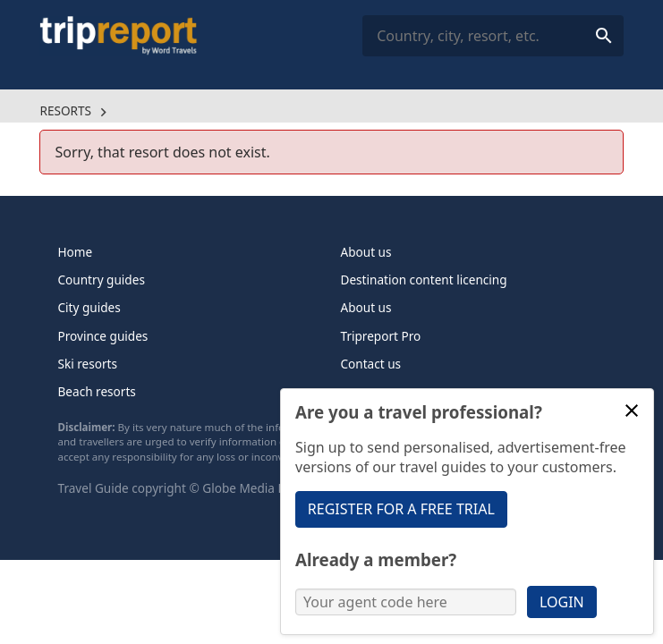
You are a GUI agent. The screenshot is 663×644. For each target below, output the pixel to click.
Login (562, 602)
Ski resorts (88, 364)
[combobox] (493, 36)
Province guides (103, 336)
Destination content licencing (424, 280)
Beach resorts (97, 391)
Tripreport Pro (381, 336)
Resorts (65, 110)
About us (366, 252)
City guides (89, 307)
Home (76, 252)
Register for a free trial (401, 509)
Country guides (102, 280)
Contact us (371, 364)
